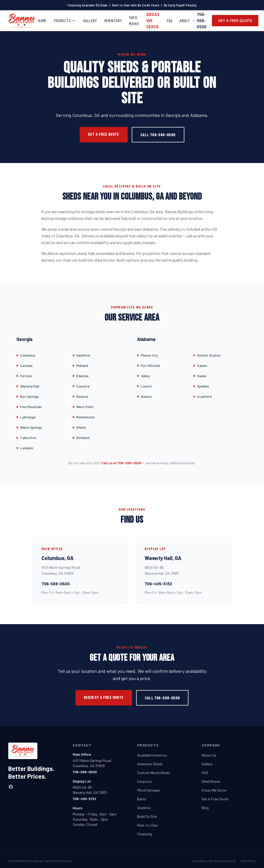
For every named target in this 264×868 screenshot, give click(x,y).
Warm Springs (31, 427)
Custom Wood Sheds (154, 773)
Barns (142, 799)
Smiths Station (209, 355)
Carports (144, 781)
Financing (145, 834)
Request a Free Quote (104, 697)
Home (42, 20)
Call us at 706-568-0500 (121, 463)
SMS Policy (248, 861)
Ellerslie (82, 376)
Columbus (28, 355)
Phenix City (149, 355)
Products (65, 20)
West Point (85, 407)
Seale (202, 376)
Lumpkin (27, 448)
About (185, 20)
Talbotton (28, 438)
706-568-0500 (200, 21)
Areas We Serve (153, 21)
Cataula (26, 366)
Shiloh (81, 427)
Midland (82, 366)
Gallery (90, 20)
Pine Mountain (31, 407)
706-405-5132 (158, 584)
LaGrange (28, 417)
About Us (209, 755)
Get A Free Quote (235, 20)
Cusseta (83, 386)
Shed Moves (134, 20)
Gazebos (144, 808)
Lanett (146, 386)
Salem (202, 366)
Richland (83, 438)
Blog (205, 808)
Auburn (146, 396)
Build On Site (147, 816)
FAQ (170, 20)
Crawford (204, 396)
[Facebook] (11, 787)
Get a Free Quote (104, 134)
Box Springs (30, 396)
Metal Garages (148, 790)
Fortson (26, 376)
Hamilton (83, 355)
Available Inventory (152, 755)
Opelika (203, 386)
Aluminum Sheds (150, 764)
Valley (145, 376)
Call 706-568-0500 (158, 135)
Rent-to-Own (147, 825)
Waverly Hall (30, 386)
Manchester (86, 417)
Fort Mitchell (150, 366)
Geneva (82, 396)
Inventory (113, 20)
